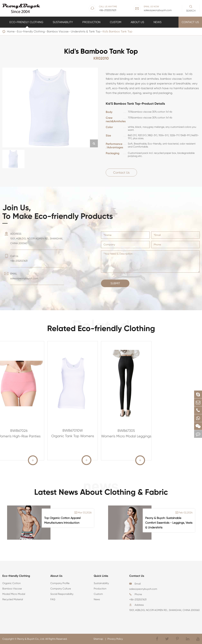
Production (91, 22)
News (157, 22)
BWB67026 (19, 431)
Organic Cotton (12, 583)
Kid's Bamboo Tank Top (117, 31)
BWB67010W (73, 430)
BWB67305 (126, 431)
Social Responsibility (62, 594)
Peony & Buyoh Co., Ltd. (31, 639)
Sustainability (63, 22)
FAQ (53, 599)
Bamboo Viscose (58, 31)
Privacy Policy (115, 639)
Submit (115, 283)
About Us (137, 22)
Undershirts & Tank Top (86, 31)
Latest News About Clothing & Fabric (101, 492)
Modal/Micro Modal (14, 594)
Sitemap (99, 639)
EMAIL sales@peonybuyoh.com (24, 276)
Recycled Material (13, 599)
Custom (116, 22)
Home (11, 31)
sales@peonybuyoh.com (143, 589)
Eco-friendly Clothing (26, 22)
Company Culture (61, 589)
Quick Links (101, 576)
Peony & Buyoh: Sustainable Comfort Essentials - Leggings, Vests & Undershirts (169, 523)
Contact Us (190, 22)
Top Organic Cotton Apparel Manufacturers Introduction (62, 520)
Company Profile (60, 583)
